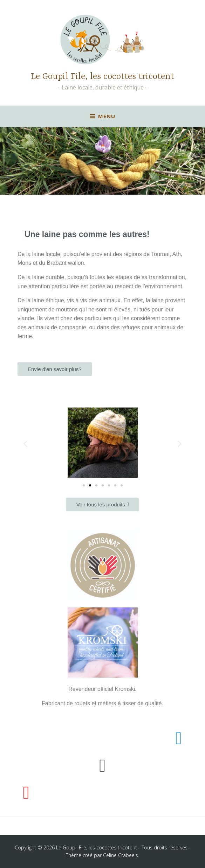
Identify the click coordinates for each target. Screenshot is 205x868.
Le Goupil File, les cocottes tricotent (102, 77)
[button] (25, 444)
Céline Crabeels (121, 855)
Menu (107, 116)
